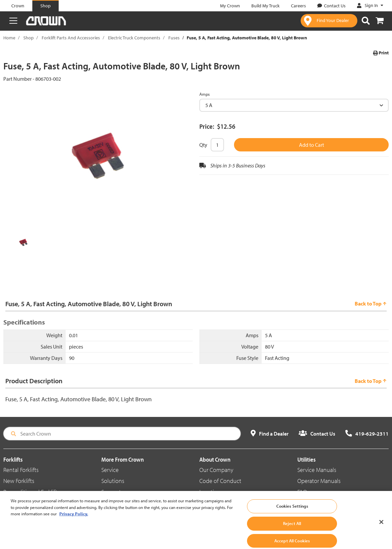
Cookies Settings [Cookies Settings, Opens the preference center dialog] (292, 512)
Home (9, 38)
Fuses (174, 38)
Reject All (292, 530)
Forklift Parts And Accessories (71, 38)
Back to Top (371, 304)
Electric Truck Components (134, 38)
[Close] (381, 528)
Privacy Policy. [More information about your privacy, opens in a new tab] (74, 520)
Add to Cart (311, 145)
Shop (28, 38)
